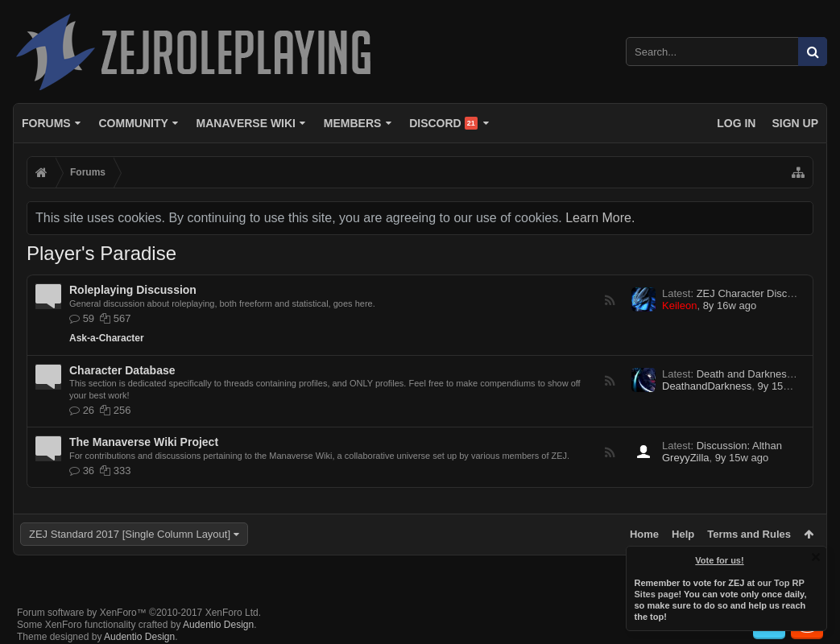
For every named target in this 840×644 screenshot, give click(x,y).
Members (353, 123)
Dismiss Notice (816, 557)
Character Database (122, 370)
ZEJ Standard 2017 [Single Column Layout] (130, 534)
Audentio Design (218, 625)
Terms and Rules (749, 534)
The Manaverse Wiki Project (144, 442)
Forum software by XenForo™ (139, 613)
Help (683, 534)
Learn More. (600, 218)
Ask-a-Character (107, 338)
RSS (610, 300)
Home (644, 534)
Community (133, 123)
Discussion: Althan (739, 446)
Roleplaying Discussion (133, 290)
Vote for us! (720, 560)
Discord (443, 123)
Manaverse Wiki (246, 123)
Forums (46, 123)
